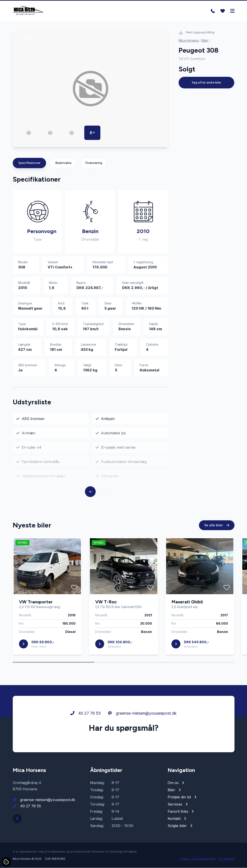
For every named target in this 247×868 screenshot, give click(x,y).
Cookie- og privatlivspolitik (198, 859)
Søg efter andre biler (207, 83)
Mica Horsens (189, 41)
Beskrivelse (63, 163)
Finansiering (94, 163)
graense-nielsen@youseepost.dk (142, 713)
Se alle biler (217, 525)
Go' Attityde (227, 859)
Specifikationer (29, 163)
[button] (150, 137)
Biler (205, 41)
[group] (90, 89)
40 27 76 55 (86, 713)
